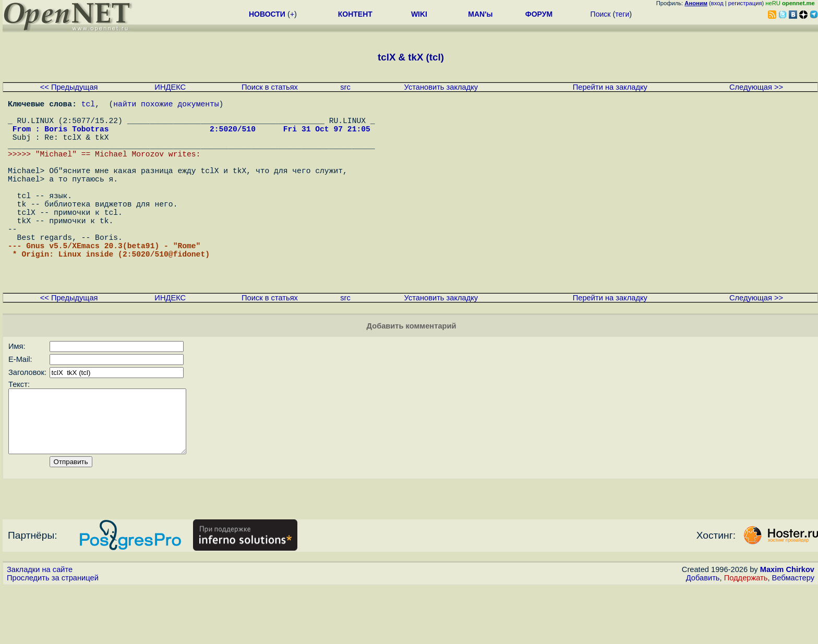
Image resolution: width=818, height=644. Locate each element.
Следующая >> (756, 87)
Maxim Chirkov (787, 626)
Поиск (601, 14)
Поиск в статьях (270, 87)
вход (717, 3)
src (345, 87)
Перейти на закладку (610, 87)
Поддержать (746, 634)
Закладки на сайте (40, 626)
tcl (88, 105)
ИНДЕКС (170, 87)
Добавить (703, 634)
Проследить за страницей (53, 634)
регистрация (745, 3)
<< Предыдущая (69, 87)
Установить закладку (441, 87)
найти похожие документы (166, 105)
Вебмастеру (793, 634)
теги (622, 14)
